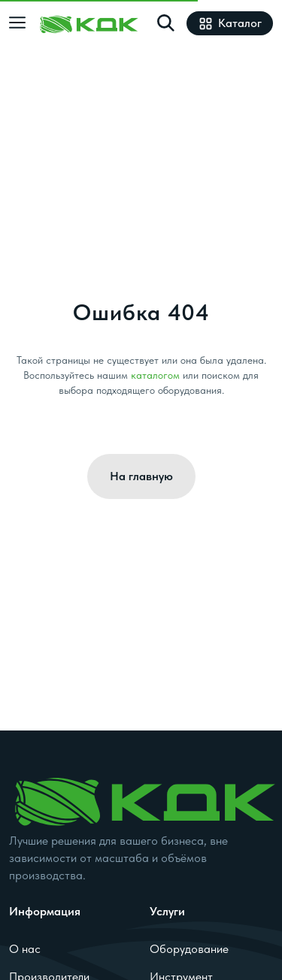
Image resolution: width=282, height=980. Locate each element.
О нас (25, 948)
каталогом (155, 375)
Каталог (230, 23)
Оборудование (189, 948)
